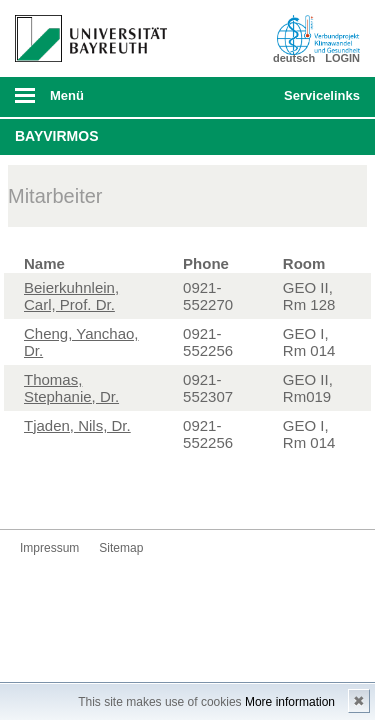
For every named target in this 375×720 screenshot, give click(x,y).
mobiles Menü (83, 102)
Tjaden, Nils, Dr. (77, 425)
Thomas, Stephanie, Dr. (71, 388)
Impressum (49, 548)
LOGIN (342, 58)
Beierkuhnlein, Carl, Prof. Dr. (71, 296)
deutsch (294, 58)
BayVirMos (57, 136)
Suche (236, 97)
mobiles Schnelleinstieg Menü (318, 102)
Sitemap (121, 548)
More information (290, 702)
